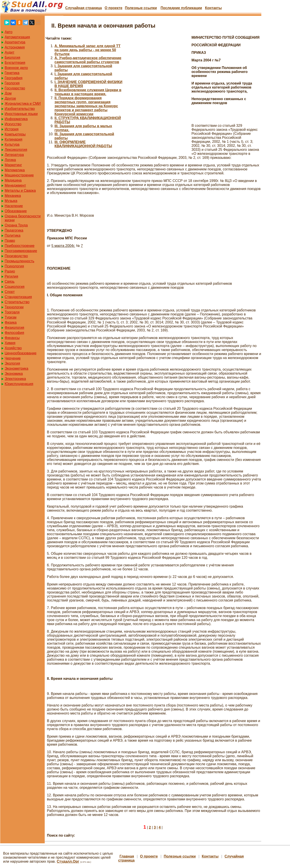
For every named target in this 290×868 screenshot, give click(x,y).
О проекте (113, 8)
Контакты (213, 8)
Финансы (12, 338)
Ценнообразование (21, 353)
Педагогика (14, 230)
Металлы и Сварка (20, 191)
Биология (12, 58)
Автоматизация (17, 37)
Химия (10, 343)
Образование (16, 211)
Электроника (15, 379)
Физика (11, 322)
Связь (10, 282)
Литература (14, 155)
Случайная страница (84, 8)
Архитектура (15, 42)
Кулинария (13, 139)
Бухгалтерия (15, 63)
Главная (127, 856)
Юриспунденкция (19, 384)
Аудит (10, 52)
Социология (15, 287)
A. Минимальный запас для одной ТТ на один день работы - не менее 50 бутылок (88, 50)
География (14, 78)
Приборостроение (20, 246)
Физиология (14, 328)
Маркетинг (13, 165)
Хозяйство (13, 348)
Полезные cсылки (141, 8)
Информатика (16, 119)
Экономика (14, 374)
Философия (14, 333)
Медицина (13, 180)
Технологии (14, 307)
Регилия (11, 276)
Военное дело (16, 68)
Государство (15, 88)
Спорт (10, 292)
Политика (13, 235)
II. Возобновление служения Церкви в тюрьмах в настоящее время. (88, 92)
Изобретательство (20, 109)
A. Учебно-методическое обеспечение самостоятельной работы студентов (88, 60)
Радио (10, 271)
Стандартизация (18, 297)
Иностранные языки (21, 114)
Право (10, 241)
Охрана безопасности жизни (23, 218)
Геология (12, 83)
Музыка (11, 201)
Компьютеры (15, 134)
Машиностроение (19, 175)
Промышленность (19, 261)
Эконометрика (16, 368)
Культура (12, 144)
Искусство (13, 124)
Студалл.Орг (68, 861)
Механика (13, 196)
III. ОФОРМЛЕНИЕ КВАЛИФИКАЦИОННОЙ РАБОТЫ (83, 144)
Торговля (12, 312)
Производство (16, 256)
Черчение (13, 358)
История (12, 129)
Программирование (21, 251)
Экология (12, 363)
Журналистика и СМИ (23, 104)
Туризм (11, 317)
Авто (9, 32)
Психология (14, 266)
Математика (15, 170)
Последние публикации (181, 8)
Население (14, 206)
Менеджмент (15, 185)
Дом (8, 93)
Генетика (12, 73)
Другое (10, 98)
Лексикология (16, 150)
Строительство (17, 302)
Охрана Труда (16, 225)
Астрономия (15, 47)
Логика (10, 160)
